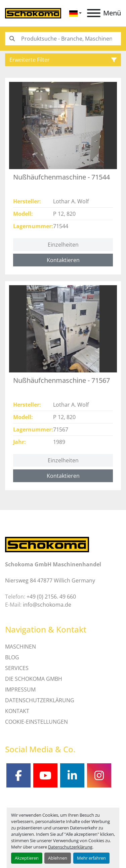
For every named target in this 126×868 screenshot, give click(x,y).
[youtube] (45, 775)
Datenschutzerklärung (70, 847)
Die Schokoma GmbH (34, 679)
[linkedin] (72, 775)
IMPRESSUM (20, 690)
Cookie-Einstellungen (36, 722)
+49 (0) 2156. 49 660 (51, 597)
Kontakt (17, 711)
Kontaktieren (63, 260)
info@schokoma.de (47, 605)
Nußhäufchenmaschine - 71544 (61, 177)
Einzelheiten (63, 245)
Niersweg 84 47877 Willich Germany (50, 580)
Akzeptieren (27, 858)
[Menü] (94, 13)
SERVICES (17, 668)
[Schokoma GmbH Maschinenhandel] (47, 544)
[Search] (63, 39)
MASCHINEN (20, 647)
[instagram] (99, 775)
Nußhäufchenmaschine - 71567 (61, 380)
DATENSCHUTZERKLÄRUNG (40, 700)
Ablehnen (58, 858)
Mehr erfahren (91, 858)
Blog (12, 657)
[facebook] (18, 775)
